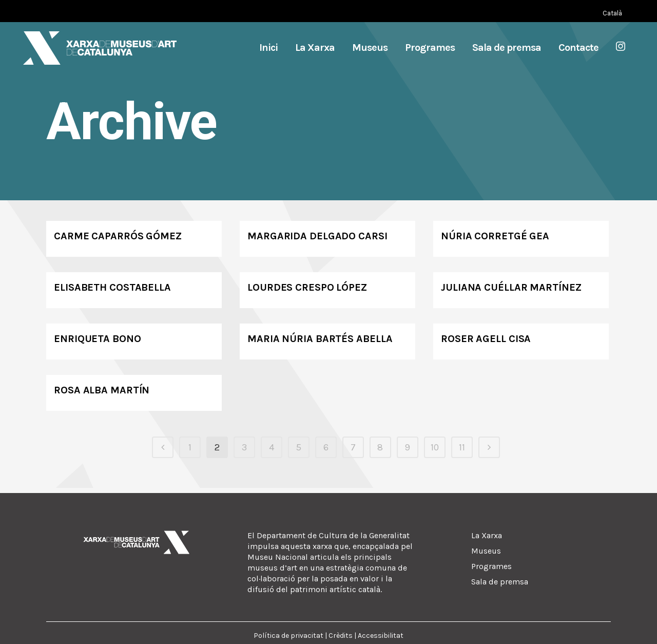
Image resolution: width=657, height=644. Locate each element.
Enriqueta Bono (98, 339)
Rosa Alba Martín (102, 390)
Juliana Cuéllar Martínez (511, 287)
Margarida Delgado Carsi (317, 236)
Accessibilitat (381, 636)
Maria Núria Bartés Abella (320, 339)
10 (435, 447)
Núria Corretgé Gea (495, 236)
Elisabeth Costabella (112, 287)
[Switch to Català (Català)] (612, 13)
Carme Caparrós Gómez (118, 236)
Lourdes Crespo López (307, 287)
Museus (486, 551)
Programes (491, 566)
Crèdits (341, 636)
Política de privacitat (288, 636)
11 (462, 447)
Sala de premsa (500, 582)
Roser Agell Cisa (486, 339)
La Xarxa (487, 535)
